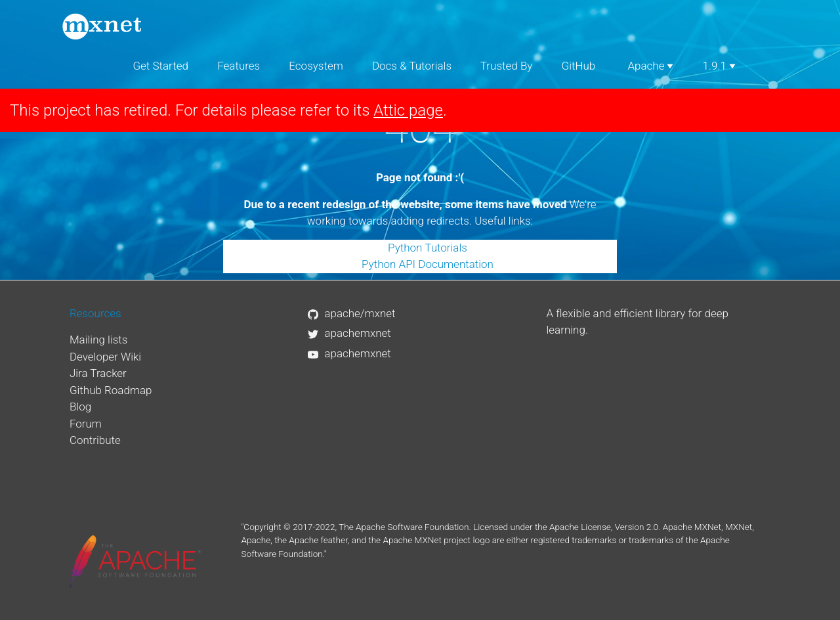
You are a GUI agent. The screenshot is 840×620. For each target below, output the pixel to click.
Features (239, 66)
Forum (86, 424)
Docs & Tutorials (412, 66)
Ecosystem (316, 66)
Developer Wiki (105, 357)
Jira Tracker (98, 373)
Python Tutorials (428, 248)
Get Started (160, 66)
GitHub (579, 66)
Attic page (408, 110)
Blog (80, 407)
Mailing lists (99, 340)
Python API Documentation (428, 264)
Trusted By (507, 66)
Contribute (95, 440)
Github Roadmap (111, 390)
